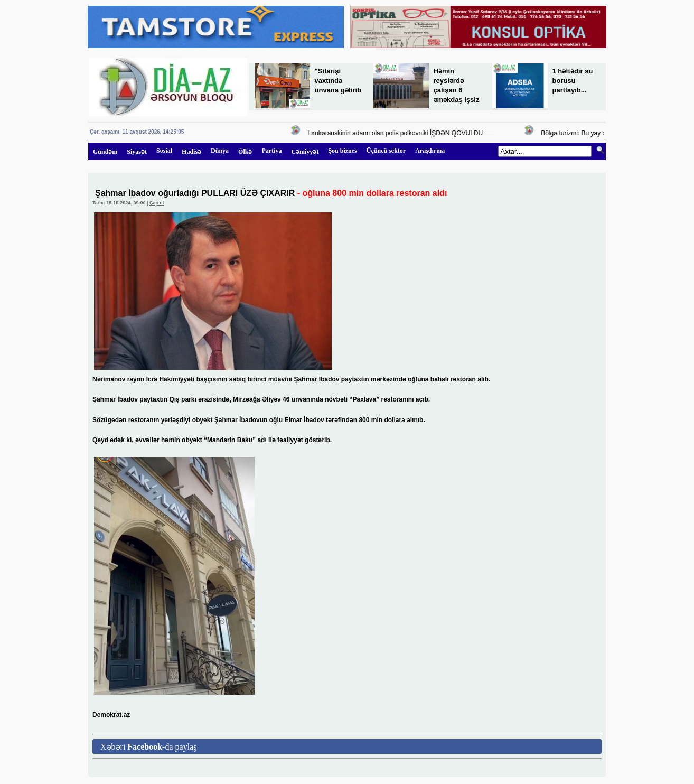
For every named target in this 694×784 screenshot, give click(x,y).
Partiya (271, 151)
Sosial (164, 151)
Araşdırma (430, 151)
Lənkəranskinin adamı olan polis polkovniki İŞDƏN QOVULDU (397, 133)
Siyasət (137, 152)
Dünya (220, 151)
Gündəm (105, 152)
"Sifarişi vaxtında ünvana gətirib (338, 81)
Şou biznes (342, 151)
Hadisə (191, 152)
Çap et (157, 203)
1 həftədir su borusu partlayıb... (573, 81)
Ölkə (245, 152)
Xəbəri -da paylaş (148, 747)
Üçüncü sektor (386, 151)
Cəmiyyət (305, 152)
